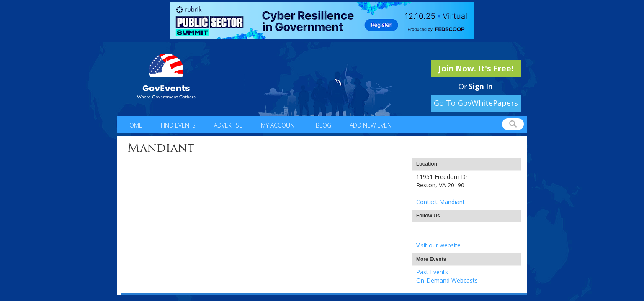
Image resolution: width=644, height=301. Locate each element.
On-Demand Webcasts (447, 280)
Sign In (481, 86)
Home (134, 125)
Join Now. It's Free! (476, 69)
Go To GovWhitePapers (476, 103)
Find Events (178, 125)
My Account (279, 125)
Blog (323, 125)
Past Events (432, 272)
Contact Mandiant (440, 202)
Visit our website (438, 245)
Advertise (228, 125)
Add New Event (372, 125)
